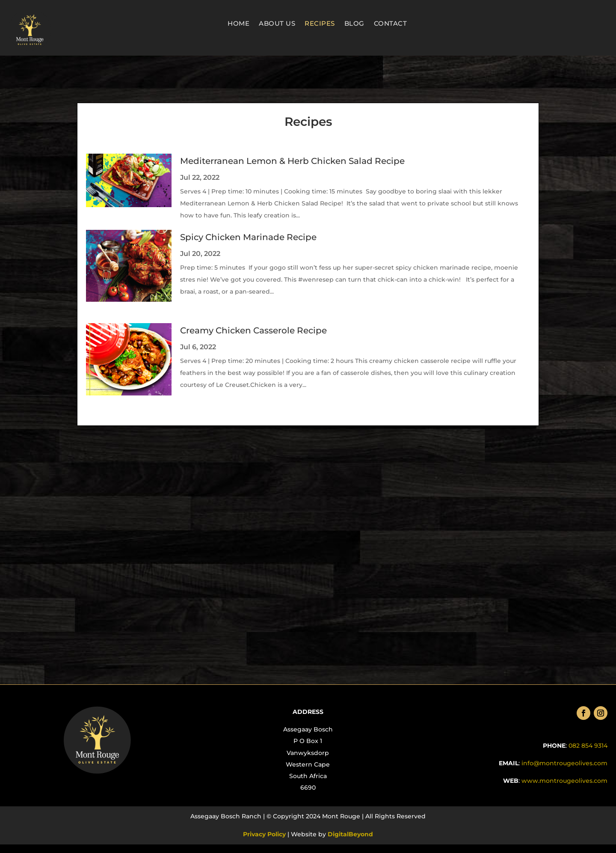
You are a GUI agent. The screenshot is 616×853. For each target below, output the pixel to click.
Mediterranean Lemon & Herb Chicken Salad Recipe (292, 161)
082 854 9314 (588, 746)
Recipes (320, 24)
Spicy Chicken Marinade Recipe (248, 237)
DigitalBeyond (349, 834)
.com (564, 781)
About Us (277, 24)
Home (238, 24)
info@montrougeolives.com (564, 763)
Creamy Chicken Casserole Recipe (253, 330)
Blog (354, 24)
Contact (391, 24)
